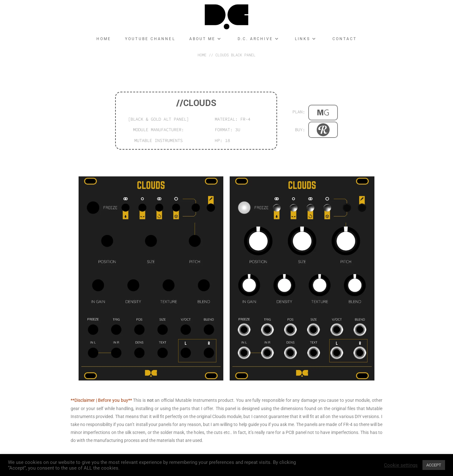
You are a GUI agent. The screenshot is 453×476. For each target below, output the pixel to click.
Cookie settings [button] (401, 465)
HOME (202, 55)
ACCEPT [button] (434, 465)
